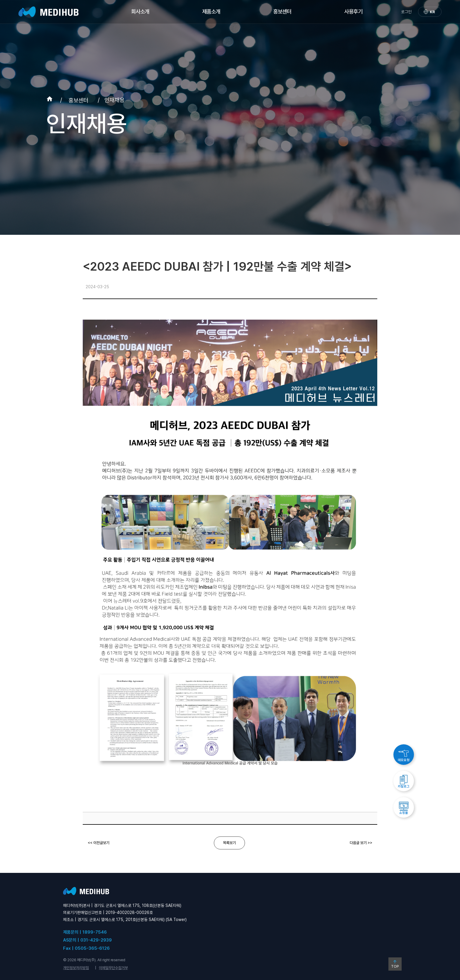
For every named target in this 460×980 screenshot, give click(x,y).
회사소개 (140, 12)
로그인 (406, 12)
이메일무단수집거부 (113, 968)
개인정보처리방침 (76, 968)
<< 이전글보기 (99, 843)
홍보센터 (282, 12)
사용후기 (353, 12)
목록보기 (229, 843)
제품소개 (211, 12)
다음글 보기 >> (361, 843)
